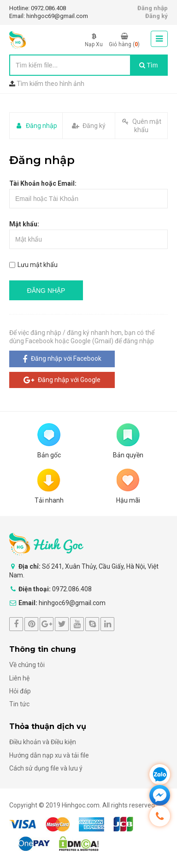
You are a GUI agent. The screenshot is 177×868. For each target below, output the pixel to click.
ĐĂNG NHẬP (46, 291)
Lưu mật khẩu (33, 265)
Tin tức (19, 704)
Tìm (149, 65)
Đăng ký (156, 16)
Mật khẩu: (24, 224)
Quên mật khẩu (141, 126)
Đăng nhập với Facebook (62, 359)
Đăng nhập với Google (62, 380)
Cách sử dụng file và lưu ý (46, 768)
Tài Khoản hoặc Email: (43, 183)
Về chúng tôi (27, 665)
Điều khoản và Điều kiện (43, 742)
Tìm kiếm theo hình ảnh (50, 84)
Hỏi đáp (20, 691)
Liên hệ (19, 678)
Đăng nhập (153, 8)
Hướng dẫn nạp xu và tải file (49, 755)
